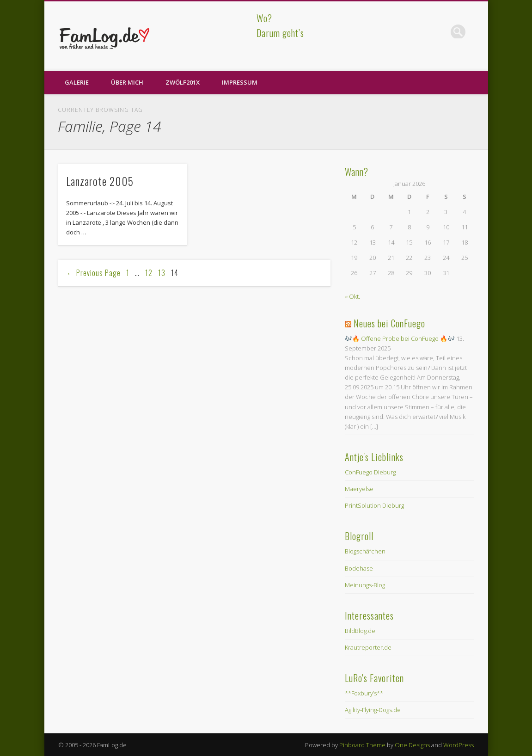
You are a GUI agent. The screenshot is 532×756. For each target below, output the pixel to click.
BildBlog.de (360, 631)
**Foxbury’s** (364, 693)
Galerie (77, 82)
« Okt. (352, 296)
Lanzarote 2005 (100, 181)
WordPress (459, 745)
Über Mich (127, 82)
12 (149, 273)
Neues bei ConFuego (389, 323)
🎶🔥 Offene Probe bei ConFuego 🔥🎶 (400, 338)
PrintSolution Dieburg (374, 505)
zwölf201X (183, 82)
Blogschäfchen (365, 551)
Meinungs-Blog (365, 585)
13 (162, 273)
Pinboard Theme (362, 745)
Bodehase (359, 568)
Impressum (240, 82)
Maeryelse (359, 489)
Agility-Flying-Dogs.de (373, 710)
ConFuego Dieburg (370, 472)
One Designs (412, 745)
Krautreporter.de (368, 647)
